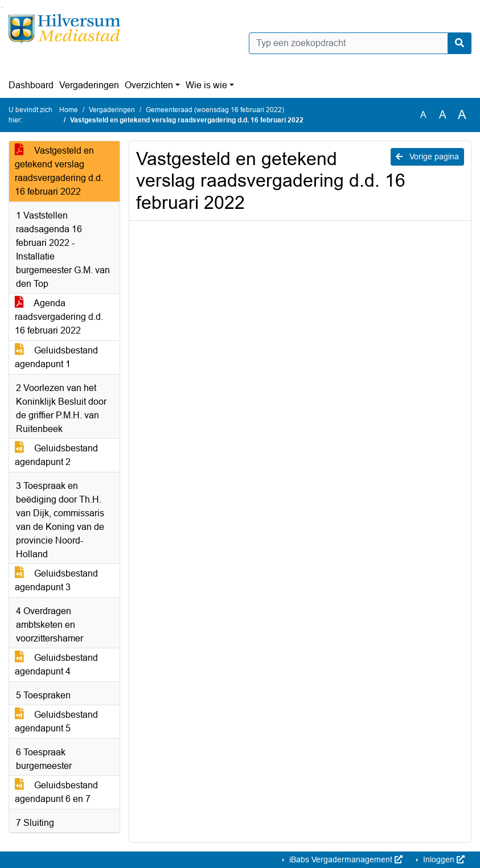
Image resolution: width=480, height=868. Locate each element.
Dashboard (31, 85)
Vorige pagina (427, 157)
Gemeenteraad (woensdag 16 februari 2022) (215, 110)
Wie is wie (206, 85)
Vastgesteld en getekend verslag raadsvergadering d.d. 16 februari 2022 (59, 171)
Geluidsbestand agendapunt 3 (56, 580)
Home (69, 110)
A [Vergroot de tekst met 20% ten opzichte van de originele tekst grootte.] (443, 115)
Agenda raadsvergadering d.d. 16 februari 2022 (59, 317)
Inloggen (443, 859)
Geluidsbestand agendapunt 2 (56, 455)
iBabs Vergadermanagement (345, 859)
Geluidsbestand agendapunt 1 (56, 357)
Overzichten (149, 85)
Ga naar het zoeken (1, 7)
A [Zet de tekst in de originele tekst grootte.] (423, 115)
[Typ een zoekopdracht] (360, 43)
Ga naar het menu (3, 7)
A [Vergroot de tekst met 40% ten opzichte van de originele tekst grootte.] (462, 115)
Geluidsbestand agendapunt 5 (56, 721)
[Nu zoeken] (460, 43)
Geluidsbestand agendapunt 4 (56, 665)
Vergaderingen (89, 85)
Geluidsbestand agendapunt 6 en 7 (56, 792)
